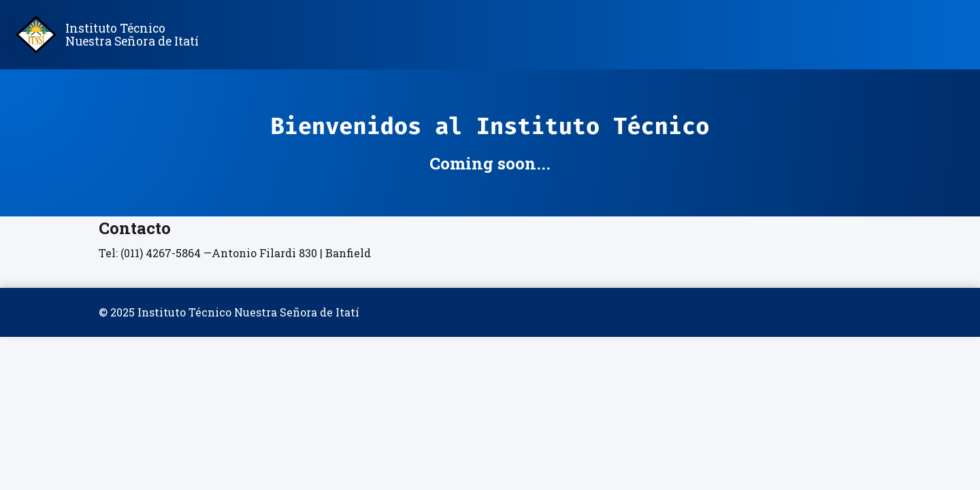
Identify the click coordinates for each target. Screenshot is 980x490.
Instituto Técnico (132, 35)
